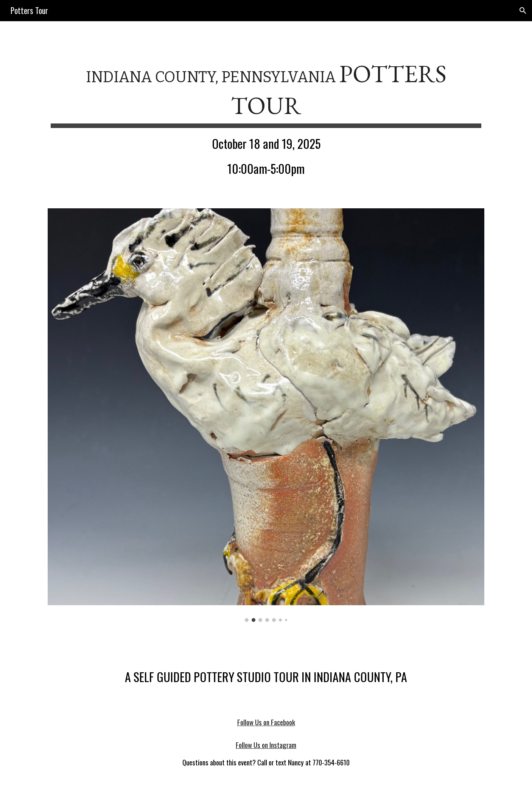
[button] (523, 11)
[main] (266, 121)
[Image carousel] (266, 415)
